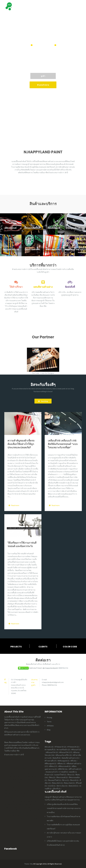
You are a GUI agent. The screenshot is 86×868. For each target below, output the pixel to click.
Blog (49, 730)
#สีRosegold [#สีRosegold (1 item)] (50, 763)
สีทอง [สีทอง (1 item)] (71, 775)
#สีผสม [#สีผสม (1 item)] (61, 763)
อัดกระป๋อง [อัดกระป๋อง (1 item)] (62, 786)
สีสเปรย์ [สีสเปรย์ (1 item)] (74, 780)
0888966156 (63, 668)
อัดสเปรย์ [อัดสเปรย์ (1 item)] (73, 786)
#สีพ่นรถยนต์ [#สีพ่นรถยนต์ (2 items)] (64, 766)
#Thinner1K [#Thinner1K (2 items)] (60, 747)
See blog (43, 401)
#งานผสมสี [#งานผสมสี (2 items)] (50, 749)
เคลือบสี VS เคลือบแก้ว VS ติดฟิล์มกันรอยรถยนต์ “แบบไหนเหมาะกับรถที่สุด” (63, 444)
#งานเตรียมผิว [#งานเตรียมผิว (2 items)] (63, 749)
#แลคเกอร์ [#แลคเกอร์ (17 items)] (52, 772)
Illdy (31, 864)
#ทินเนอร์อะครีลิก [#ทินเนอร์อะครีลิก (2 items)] (64, 755)
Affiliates (50, 726)
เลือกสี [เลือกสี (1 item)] (56, 789)
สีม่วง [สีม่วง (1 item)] (66, 780)
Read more (14, 505)
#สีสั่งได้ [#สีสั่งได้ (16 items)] (63, 769)
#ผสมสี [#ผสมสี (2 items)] (57, 758)
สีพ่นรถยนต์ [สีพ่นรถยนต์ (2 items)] (62, 777)
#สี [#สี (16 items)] (73, 761)
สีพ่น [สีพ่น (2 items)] (52, 777)
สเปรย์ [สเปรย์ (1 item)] (52, 786)
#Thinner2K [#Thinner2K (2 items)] (73, 747)
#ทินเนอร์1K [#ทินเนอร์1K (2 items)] (52, 752)
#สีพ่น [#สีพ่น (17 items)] (53, 766)
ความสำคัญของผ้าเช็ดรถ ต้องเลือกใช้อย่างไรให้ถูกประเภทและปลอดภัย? (21, 444)
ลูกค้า (43, 76)
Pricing (49, 717)
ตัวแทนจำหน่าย (43, 85)
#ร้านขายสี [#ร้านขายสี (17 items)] (50, 761)
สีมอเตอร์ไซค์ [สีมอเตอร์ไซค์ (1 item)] (55, 780)
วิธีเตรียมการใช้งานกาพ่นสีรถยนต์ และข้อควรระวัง (22, 544)
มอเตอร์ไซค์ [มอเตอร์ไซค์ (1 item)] (60, 775)
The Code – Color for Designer (43, 373)
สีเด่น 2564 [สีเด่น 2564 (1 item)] (69, 783)
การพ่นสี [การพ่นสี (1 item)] (63, 772)
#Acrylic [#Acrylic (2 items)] (49, 747)
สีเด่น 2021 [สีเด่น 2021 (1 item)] (57, 783)
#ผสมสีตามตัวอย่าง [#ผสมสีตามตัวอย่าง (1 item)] (70, 758)
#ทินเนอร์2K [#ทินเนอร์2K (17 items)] (66, 752)
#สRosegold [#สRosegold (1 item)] (64, 761)
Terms (49, 722)
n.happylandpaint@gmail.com (53, 682)
